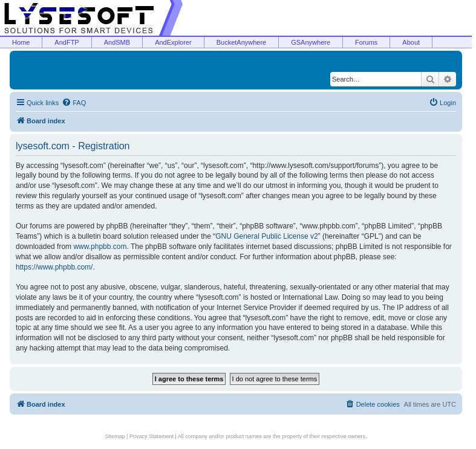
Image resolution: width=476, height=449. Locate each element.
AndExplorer (173, 42)
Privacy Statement (152, 436)
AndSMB (117, 42)
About (411, 42)
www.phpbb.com (100, 247)
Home (21, 42)
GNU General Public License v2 (266, 236)
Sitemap (115, 436)
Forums (366, 42)
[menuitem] (74, 103)
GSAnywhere (311, 42)
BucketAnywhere (242, 42)
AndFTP (67, 42)
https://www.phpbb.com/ (54, 267)
